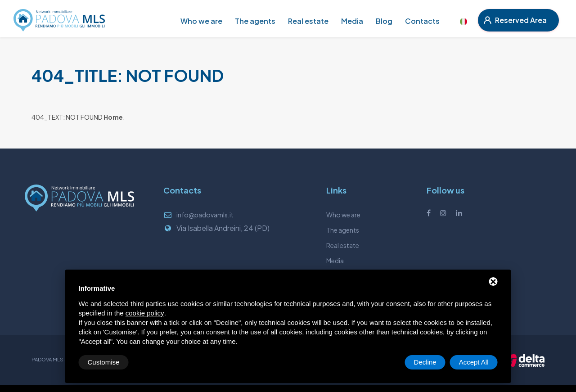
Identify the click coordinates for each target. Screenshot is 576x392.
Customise (104, 362)
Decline (425, 362)
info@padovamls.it (205, 215)
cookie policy (145, 313)
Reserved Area (515, 20)
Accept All (474, 362)
